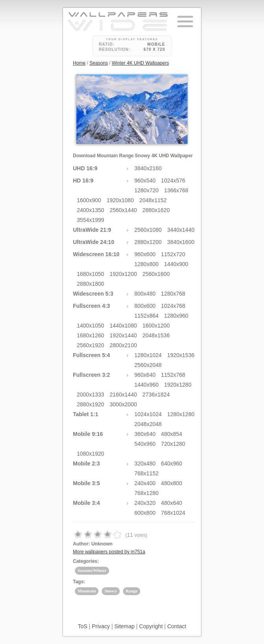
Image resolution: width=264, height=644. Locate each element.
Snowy (111, 591)
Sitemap (124, 626)
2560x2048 (148, 365)
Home (79, 63)
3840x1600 (181, 242)
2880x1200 (148, 242)
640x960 (172, 463)
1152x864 (147, 316)
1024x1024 (148, 414)
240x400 (145, 483)
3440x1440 (181, 230)
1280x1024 (148, 355)
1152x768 (173, 375)
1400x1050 (90, 326)
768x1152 (147, 473)
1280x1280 (181, 414)
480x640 (172, 503)
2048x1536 (156, 335)
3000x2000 (123, 404)
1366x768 (176, 190)
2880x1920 (90, 404)
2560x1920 (90, 345)
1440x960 (147, 385)
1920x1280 (178, 385)
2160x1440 (123, 395)
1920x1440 (123, 335)
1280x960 (176, 316)
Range (132, 591)
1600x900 (89, 200)
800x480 (145, 294)
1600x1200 (156, 326)
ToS (82, 626)
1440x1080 (123, 326)
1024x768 (173, 306)
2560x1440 (123, 210)
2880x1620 (156, 210)
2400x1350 (90, 210)
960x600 (145, 254)
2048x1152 (153, 200)
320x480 (145, 463)
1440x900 (176, 264)
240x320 (145, 503)
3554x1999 (90, 220)
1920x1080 (120, 200)
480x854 (172, 434)
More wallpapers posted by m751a (109, 552)
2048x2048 (148, 424)
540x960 (145, 444)
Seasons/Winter (92, 570)
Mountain (87, 591)
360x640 (145, 434)
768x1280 (147, 493)
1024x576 (173, 181)
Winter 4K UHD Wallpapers (140, 63)
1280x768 (173, 294)
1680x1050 (90, 274)
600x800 (145, 513)
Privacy (101, 626)
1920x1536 (181, 355)
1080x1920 (90, 454)
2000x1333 (90, 395)
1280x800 (147, 264)
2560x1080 (148, 230)
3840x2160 (148, 168)
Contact (177, 626)
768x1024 (173, 513)
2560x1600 (156, 274)
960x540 (145, 181)
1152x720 (173, 254)
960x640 (145, 375)
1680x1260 (90, 335)
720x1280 (173, 444)
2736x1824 (156, 395)
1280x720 (147, 190)
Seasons (99, 63)
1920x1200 (123, 274)
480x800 (172, 483)
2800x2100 (123, 345)
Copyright (151, 626)
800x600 (145, 306)
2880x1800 (90, 284)
